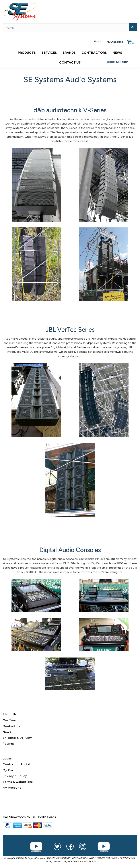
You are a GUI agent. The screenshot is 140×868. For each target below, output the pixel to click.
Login (98, 41)
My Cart (9, 770)
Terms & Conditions (18, 782)
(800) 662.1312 (117, 62)
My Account (115, 42)
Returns (9, 744)
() (131, 43)
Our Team (10, 720)
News (117, 53)
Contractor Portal (16, 764)
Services (49, 53)
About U (9, 714)
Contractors (94, 53)
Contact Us (70, 62)
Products (27, 53)
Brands (69, 53)
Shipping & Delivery (17, 738)
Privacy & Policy (15, 776)
